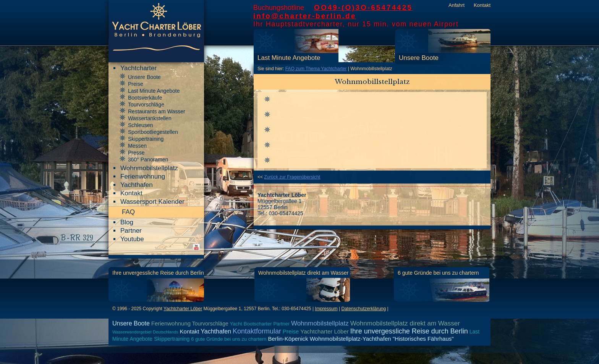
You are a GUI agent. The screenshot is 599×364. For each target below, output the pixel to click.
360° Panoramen (148, 159)
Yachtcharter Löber (183, 309)
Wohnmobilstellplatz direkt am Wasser (304, 273)
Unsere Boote (419, 58)
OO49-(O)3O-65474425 (363, 7)
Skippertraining (146, 139)
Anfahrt (457, 5)
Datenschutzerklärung (363, 309)
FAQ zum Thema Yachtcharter (316, 69)
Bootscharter (258, 324)
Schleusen (140, 125)
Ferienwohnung (143, 176)
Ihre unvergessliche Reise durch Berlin (158, 273)
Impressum (326, 309)
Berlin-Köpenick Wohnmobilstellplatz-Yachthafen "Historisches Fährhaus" (361, 339)
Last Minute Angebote (289, 58)
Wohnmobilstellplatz (149, 168)
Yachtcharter (138, 68)
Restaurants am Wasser (157, 111)
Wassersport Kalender (152, 202)
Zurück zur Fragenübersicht (292, 177)
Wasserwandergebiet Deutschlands (145, 332)
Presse (136, 153)
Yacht (236, 324)
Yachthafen (137, 185)
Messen (137, 146)
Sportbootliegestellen (153, 132)
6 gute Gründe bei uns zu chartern (438, 273)
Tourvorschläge (146, 105)
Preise (136, 84)
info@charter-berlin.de (305, 16)
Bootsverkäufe (145, 98)
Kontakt (482, 5)
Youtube (132, 239)
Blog (127, 222)
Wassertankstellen (150, 118)
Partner (131, 231)
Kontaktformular (257, 331)
